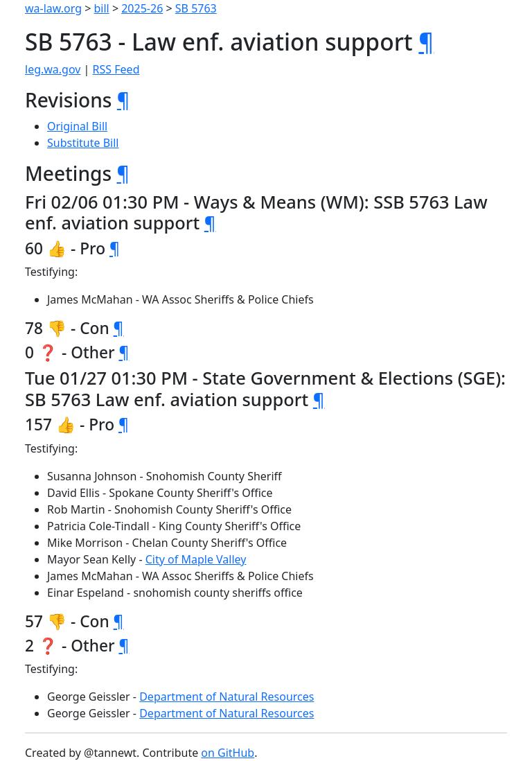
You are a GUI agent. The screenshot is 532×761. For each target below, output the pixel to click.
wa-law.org (53, 8)
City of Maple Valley (196, 559)
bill (102, 8)
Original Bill (77, 126)
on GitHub (228, 753)
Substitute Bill (83, 143)
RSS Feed (116, 69)
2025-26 (142, 8)
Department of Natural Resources (227, 697)
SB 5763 (196, 8)
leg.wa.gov (53, 69)
